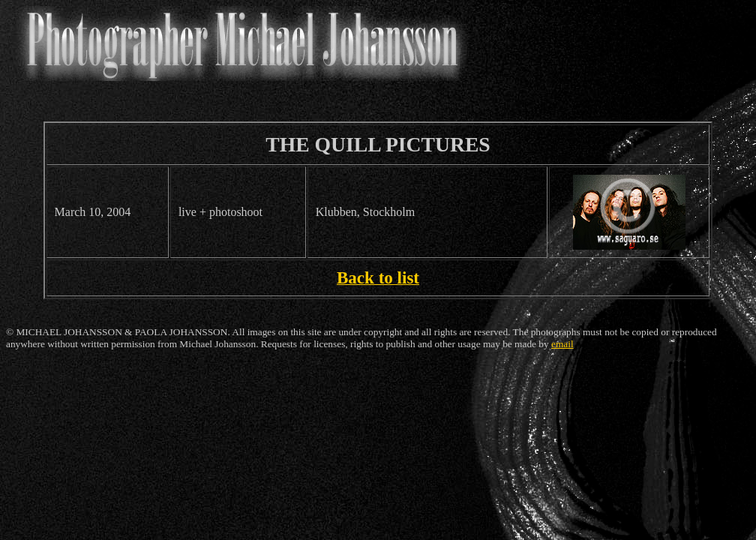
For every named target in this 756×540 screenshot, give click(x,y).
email (562, 344)
